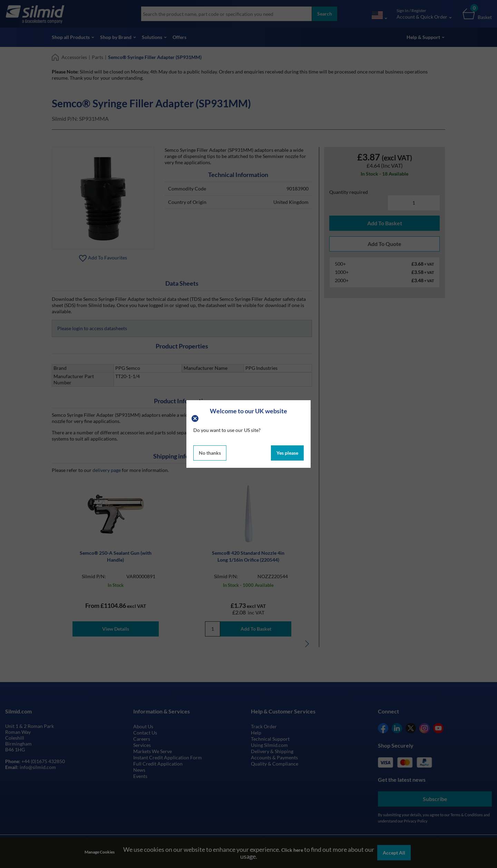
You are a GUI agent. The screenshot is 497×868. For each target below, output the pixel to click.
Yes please (287, 453)
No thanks (210, 453)
